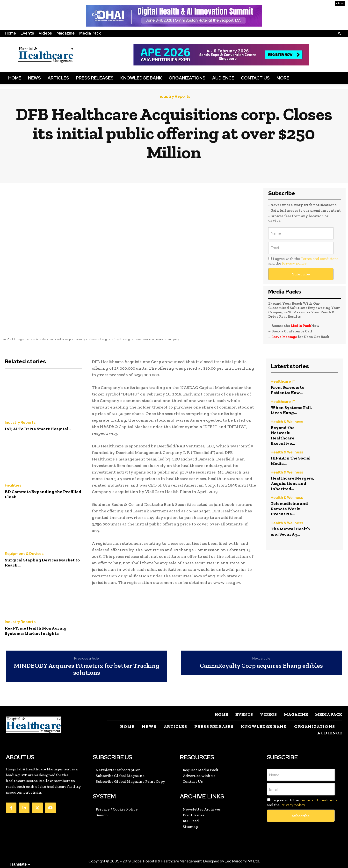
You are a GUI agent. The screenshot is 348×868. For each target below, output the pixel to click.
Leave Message (284, 337)
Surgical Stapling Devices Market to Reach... (42, 563)
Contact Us (255, 78)
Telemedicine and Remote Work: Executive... (289, 509)
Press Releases (95, 78)
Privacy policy (294, 263)
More (283, 78)
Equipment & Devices (24, 554)
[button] (340, 33)
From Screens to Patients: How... (287, 390)
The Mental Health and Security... (290, 531)
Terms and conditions (320, 259)
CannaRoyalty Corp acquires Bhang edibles (261, 666)
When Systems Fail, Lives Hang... (291, 410)
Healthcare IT (283, 382)
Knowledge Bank (141, 78)
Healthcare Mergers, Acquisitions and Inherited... (292, 483)
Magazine (66, 33)
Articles (58, 78)
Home (10, 33)
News (34, 78)
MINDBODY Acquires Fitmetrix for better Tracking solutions (87, 669)
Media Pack (90, 33)
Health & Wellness (287, 422)
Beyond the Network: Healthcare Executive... (283, 435)
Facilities (13, 485)
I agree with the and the (303, 261)
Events (27, 33)
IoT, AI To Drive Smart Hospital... (38, 429)
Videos (45, 33)
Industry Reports (174, 97)
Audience (223, 78)
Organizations (187, 78)
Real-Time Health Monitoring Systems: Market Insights (36, 631)
